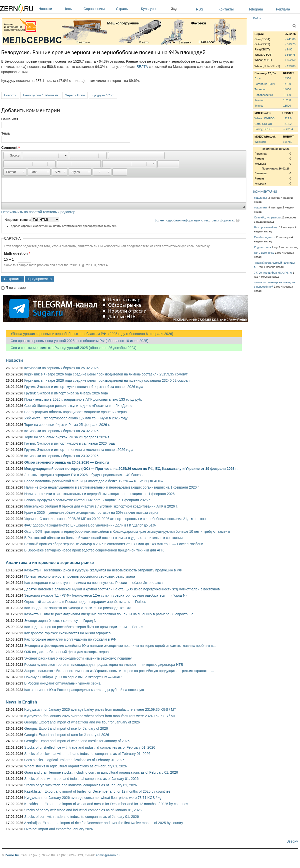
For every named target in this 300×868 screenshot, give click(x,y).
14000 (287, 89)
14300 (287, 78)
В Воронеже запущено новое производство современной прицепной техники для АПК (94, 550)
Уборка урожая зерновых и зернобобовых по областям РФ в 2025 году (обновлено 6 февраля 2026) (89, 334)
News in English (21, 702)
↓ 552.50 (290, 60)
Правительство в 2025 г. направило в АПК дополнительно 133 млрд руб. (83, 399)
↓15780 (288, 142)
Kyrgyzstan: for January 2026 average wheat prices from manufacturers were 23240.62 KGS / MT (100, 716)
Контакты (226, 9)
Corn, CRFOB (263, 124)
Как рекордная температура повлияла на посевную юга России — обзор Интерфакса (93, 583)
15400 (287, 95)
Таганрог (260, 89)
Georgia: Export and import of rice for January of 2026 (66, 728)
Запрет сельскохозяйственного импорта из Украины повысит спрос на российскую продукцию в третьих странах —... (119, 671)
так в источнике (264, 253)
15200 (287, 100)
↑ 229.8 (287, 118)
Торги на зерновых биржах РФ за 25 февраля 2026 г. (67, 425)
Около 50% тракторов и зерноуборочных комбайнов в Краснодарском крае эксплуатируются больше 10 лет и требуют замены (127, 531)
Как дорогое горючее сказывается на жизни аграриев (67, 633)
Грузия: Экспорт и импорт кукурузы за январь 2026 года (69, 443)
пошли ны (261, 198)
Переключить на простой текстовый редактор (38, 212)
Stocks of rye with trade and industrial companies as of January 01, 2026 (81, 785)
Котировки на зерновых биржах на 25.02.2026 (61, 368)
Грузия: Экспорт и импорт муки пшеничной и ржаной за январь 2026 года (84, 387)
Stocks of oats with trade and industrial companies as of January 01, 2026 (81, 779)
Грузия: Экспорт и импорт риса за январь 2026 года (66, 393)
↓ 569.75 (290, 55)
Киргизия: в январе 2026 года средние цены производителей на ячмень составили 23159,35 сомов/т (106, 374)
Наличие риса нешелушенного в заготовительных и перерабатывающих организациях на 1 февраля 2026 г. (112, 487)
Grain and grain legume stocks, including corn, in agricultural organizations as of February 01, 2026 (101, 772)
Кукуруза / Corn (103, 95)
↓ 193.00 (290, 66)
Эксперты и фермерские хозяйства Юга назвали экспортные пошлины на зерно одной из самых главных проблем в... (120, 646)
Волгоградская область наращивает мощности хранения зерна (75, 412)
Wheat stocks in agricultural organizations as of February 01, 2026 (76, 766)
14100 (287, 84)
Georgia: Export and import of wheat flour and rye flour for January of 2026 (82, 722)
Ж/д (174, 9)
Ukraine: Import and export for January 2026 (59, 829)
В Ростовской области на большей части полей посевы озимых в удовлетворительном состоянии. (104, 538)
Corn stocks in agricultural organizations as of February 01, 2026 (74, 760)
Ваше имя (10, 119)
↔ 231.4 (287, 129)
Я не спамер (16, 288)
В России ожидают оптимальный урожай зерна (62, 683)
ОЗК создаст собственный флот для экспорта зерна (66, 652)
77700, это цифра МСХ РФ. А (273, 273)
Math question (17, 253)
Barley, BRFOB (264, 129)
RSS (200, 9)
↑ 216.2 (287, 124)
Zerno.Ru (12, 855)
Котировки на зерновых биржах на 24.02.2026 (61, 431)
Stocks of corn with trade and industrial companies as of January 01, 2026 (81, 817)
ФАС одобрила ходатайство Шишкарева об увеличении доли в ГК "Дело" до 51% (90, 525)
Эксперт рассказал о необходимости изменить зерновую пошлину (78, 658)
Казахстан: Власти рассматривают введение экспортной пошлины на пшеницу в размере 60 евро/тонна (109, 614)
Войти (257, 18)
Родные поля (262, 247)
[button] (12, 156)
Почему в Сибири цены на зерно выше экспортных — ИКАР (73, 677)
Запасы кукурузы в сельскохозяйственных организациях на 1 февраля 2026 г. (87, 500)
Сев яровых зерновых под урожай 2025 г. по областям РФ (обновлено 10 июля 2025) (77, 341)
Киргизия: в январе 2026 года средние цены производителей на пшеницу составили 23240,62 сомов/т (107, 380)
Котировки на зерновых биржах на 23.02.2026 (61, 456)
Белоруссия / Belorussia (41, 95)
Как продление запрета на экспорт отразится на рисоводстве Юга (78, 608)
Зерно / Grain (75, 95)
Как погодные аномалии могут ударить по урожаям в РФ (70, 639)
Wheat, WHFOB (264, 118)
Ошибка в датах (264, 237)
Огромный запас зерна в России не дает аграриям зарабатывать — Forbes (85, 602)
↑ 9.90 (288, 49)
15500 (287, 106)
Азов (258, 78)
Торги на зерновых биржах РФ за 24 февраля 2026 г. (67, 437)
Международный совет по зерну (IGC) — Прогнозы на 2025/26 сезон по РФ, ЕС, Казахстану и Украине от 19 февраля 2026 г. (131, 469)
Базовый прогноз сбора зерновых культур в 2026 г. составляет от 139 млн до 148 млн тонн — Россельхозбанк (113, 544)
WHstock (260, 142)
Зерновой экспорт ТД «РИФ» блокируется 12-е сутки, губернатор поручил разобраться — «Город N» (106, 595)
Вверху (292, 841)
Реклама (283, 9)
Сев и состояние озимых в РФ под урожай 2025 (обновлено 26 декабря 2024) (71, 348)
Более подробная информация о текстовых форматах (195, 220)
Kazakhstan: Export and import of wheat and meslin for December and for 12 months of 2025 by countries (106, 804)
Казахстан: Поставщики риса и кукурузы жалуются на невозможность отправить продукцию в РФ (103, 570)
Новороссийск (264, 95)
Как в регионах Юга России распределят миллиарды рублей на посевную (84, 690)
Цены (72, 9)
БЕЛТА (142, 67)
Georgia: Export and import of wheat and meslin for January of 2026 (77, 741)
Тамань (259, 100)
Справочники (98, 9)
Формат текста (18, 220)
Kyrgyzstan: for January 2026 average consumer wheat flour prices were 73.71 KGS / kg (93, 798)
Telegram (256, 9)
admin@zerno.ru (108, 855)
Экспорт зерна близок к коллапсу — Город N (60, 621)
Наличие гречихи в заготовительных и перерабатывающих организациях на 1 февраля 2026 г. (101, 494)
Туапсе (259, 106)
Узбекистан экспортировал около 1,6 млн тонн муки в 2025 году (76, 418)
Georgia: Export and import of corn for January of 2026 (67, 735)
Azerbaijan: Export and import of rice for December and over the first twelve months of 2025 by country (103, 823)
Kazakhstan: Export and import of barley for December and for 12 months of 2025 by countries (97, 791)
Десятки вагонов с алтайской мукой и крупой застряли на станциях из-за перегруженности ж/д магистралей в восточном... (124, 589)
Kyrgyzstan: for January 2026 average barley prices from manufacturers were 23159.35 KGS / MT (100, 709)
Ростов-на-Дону (265, 84)
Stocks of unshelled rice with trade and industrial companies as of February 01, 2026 (90, 747)
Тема (5, 133)
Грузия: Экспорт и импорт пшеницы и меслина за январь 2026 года (79, 450)
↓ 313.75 (290, 44)
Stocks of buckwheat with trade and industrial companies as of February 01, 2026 (87, 754)
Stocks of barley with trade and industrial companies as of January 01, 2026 (83, 810)
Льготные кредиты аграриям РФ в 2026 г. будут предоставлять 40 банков (83, 475)
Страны (127, 9)
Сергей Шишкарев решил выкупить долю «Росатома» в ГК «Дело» (78, 406)
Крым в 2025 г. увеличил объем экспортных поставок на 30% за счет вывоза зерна (91, 513)
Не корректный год (266, 227)
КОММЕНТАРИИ (265, 192)
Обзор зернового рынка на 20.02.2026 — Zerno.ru (67, 462)
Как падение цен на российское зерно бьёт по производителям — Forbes (84, 627)
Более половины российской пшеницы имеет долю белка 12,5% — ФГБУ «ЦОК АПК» (93, 481)
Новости (50, 9)
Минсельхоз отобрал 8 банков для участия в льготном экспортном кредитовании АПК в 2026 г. (101, 506)
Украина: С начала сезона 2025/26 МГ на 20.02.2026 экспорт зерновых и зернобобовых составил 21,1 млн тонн (115, 519)
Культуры (155, 9)
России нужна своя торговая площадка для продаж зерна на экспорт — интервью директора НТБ (104, 665)
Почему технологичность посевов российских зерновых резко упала (80, 576)
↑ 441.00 (290, 39)
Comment (10, 148)
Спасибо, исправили (267, 217)
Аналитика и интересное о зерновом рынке (50, 562)
